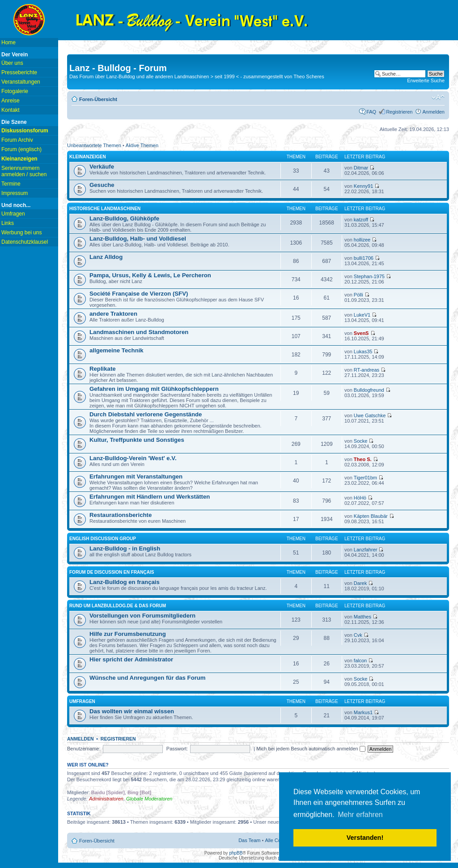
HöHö (360, 498)
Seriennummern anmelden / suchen (24, 171)
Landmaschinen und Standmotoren (139, 332)
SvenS (361, 333)
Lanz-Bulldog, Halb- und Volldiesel (138, 239)
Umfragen (13, 214)
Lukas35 (363, 351)
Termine (11, 184)
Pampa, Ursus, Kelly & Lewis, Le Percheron (150, 275)
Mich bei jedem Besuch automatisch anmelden (311, 749)
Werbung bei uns (22, 233)
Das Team (249, 840)
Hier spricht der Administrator (131, 659)
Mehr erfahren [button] (360, 815)
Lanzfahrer (366, 550)
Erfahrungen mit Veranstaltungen (136, 476)
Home (8, 42)
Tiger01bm (365, 478)
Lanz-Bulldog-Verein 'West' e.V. (133, 458)
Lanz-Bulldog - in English (125, 548)
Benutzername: (84, 749)
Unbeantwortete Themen (94, 145)
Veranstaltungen (21, 82)
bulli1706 (364, 258)
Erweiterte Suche (426, 80)
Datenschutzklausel (25, 242)
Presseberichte (19, 72)
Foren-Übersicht (98, 99)
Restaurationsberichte (121, 515)
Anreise (11, 101)
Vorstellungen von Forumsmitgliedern (142, 616)
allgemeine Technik (117, 350)
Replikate (103, 369)
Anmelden (433, 112)
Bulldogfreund (369, 390)
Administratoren (106, 799)
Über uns (12, 63)
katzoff (361, 220)
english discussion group (103, 539)
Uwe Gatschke (370, 415)
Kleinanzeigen (88, 157)
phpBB (236, 853)
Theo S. (363, 459)
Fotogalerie (15, 91)
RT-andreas (367, 370)
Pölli (358, 295)
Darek (360, 583)
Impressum (15, 193)
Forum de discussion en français (112, 572)
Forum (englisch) (21, 149)
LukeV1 (362, 315)
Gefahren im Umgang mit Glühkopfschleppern (154, 389)
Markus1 (363, 712)
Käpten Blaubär (371, 516)
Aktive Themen (142, 145)
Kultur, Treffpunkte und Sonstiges (137, 440)
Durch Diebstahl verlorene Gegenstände (146, 414)
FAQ (371, 112)
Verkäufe (102, 167)
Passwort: (177, 749)
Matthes (363, 617)
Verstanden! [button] (365, 838)
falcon (360, 661)
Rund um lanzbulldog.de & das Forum (118, 606)
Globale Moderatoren (149, 799)
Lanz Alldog (106, 257)
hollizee (362, 240)
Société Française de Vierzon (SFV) (139, 294)
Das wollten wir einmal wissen (132, 711)
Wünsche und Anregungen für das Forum (148, 678)
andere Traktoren (113, 314)
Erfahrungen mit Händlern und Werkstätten (150, 497)
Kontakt (11, 110)
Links (8, 223)
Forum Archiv (17, 140)
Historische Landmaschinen (105, 209)
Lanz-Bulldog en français (125, 582)
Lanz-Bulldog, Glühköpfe (124, 218)
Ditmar (361, 168)
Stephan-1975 (369, 276)
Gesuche (102, 185)
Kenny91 (363, 186)
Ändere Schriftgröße (438, 97)
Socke (361, 441)
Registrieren (399, 112)
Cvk (358, 635)
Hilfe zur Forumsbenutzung (128, 634)
